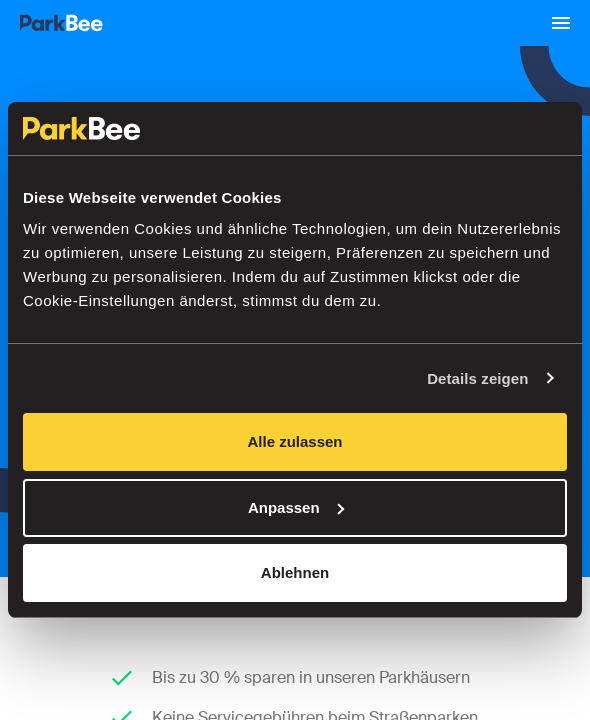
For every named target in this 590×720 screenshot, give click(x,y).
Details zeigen (477, 378)
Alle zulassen (294, 441)
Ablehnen (295, 572)
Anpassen (296, 507)
